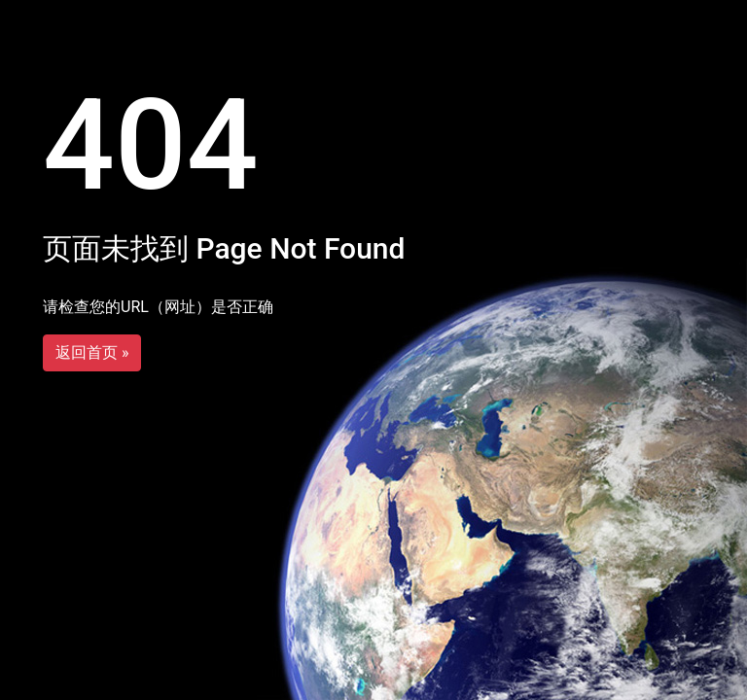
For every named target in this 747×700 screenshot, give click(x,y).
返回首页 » (92, 352)
